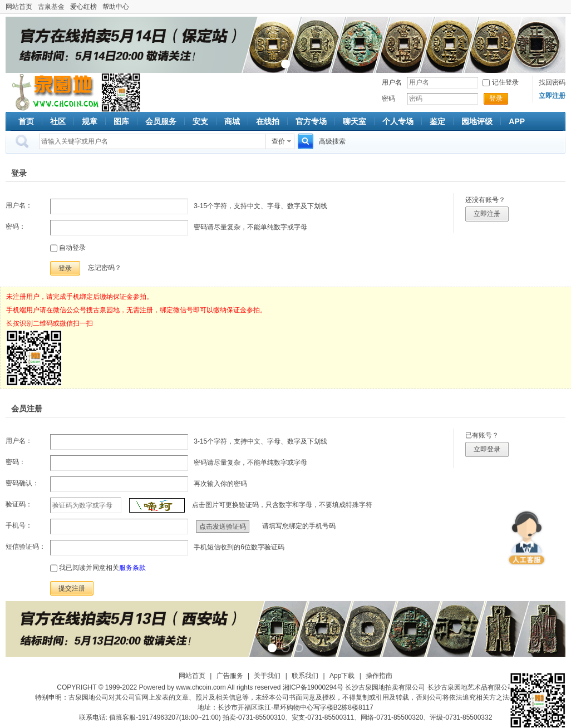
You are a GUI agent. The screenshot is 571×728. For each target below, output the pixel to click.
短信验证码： (26, 547)
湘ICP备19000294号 (313, 687)
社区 (58, 121)
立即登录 (487, 449)
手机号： (19, 525)
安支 (200, 121)
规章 (90, 121)
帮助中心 (116, 7)
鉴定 (437, 121)
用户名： (19, 205)
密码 (388, 99)
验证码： (19, 504)
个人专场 (398, 121)
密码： (16, 227)
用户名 (392, 82)
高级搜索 (332, 141)
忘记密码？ (105, 268)
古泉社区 (53, 92)
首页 (26, 121)
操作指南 (379, 676)
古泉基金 (51, 7)
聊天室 (355, 121)
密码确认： (22, 483)
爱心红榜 (83, 7)
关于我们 (267, 676)
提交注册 (72, 588)
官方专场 (311, 121)
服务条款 (132, 568)
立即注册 (487, 214)
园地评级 (477, 121)
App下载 (342, 676)
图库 (121, 121)
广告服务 (230, 676)
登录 (496, 99)
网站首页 (19, 7)
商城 (232, 121)
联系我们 (305, 676)
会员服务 (161, 121)
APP (517, 121)
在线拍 (268, 121)
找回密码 (552, 82)
